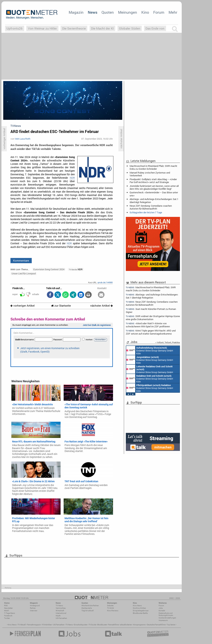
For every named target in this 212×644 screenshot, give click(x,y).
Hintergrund (35, 606)
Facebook (8, 616)
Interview (34, 611)
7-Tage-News (10, 613)
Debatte (110, 606)
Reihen (33, 608)
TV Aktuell (22, 625)
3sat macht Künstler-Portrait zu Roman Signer (151, 310)
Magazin (76, 12)
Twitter (7, 618)
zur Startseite (61, 306)
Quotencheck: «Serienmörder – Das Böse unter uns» (154, 194)
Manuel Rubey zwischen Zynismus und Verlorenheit (150, 174)
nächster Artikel (101, 306)
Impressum (163, 620)
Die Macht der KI (102, 28)
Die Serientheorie (74, 28)
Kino (145, 12)
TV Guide (92, 625)
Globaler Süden (130, 28)
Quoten (108, 12)
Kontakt (162, 611)
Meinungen (128, 12)
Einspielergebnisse (141, 611)
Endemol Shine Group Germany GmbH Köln (150, 350)
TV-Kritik (111, 608)
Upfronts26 (15, 28)
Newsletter (8, 608)
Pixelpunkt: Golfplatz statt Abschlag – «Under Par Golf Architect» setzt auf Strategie (153, 181)
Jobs (161, 608)
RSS (6, 606)
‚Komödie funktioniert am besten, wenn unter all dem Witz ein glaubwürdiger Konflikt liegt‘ (154, 187)
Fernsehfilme (113, 625)
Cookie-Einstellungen (167, 618)
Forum (159, 12)
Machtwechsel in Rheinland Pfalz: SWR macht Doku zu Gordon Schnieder (153, 167)
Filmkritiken (47, 625)
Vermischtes (61, 608)
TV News (69, 625)
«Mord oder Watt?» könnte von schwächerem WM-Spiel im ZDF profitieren (148, 325)
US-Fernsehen (61, 618)
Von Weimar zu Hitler (42, 28)
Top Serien (171, 625)
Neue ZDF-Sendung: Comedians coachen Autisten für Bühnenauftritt (151, 207)
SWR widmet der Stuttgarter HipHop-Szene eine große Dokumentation (153, 318)
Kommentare (21, 260)
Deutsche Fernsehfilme (156, 625)
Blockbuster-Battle (140, 613)
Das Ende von (155, 28)
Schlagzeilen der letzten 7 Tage (146, 212)
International (61, 613)
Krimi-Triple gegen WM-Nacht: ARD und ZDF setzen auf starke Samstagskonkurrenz (151, 332)
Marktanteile (87, 608)
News (93, 12)
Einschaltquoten (81, 625)
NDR (72, 178)
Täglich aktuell (88, 611)
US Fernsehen (59, 625)
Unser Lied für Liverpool (24, 273)
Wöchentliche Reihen (90, 606)
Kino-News (137, 606)
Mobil (7, 611)
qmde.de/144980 (105, 282)
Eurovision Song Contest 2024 (49, 269)
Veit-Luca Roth (23, 139)
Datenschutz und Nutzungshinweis (166, 614)
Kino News (12, 625)
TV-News (59, 606)
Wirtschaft (60, 611)
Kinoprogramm (139, 625)
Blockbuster (102, 625)
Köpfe (58, 616)
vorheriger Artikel (23, 306)
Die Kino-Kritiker (139, 608)
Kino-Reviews (113, 611)
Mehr (173, 12)
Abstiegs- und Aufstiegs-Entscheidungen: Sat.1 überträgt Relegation (154, 200)
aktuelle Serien (126, 625)
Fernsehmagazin (34, 625)
